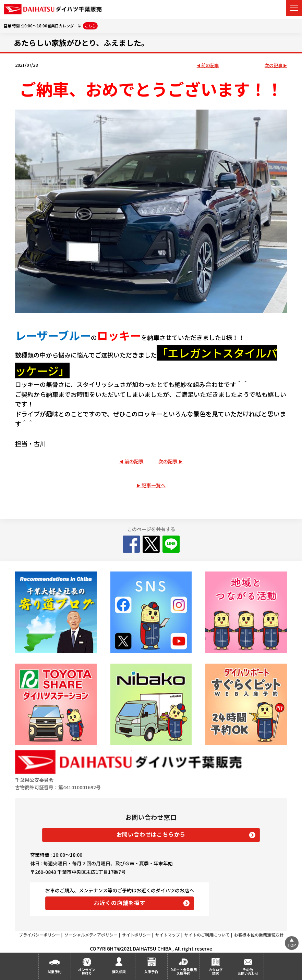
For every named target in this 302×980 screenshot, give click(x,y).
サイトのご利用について (207, 935)
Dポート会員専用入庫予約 (184, 971)
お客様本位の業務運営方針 (259, 935)
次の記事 (274, 66)
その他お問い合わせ (248, 971)
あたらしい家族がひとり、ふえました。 (81, 42)
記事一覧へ (154, 485)
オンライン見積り (87, 971)
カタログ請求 (216, 971)
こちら (90, 26)
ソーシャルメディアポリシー (91, 935)
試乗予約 (55, 972)
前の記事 (210, 66)
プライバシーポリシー (39, 935)
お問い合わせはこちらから (151, 834)
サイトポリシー (136, 935)
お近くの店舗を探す (120, 903)
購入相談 (119, 972)
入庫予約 (151, 972)
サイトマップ (168, 935)
